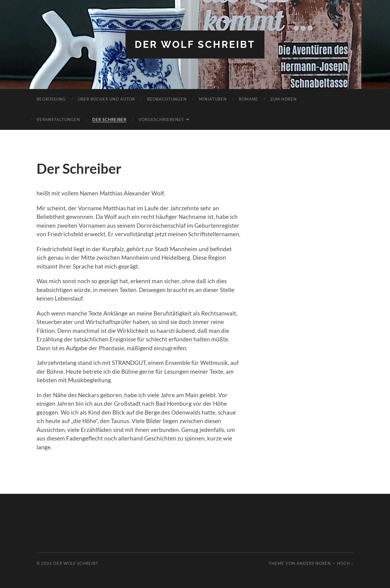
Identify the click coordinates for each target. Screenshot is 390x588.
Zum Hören (284, 99)
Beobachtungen (167, 99)
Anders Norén (314, 563)
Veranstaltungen (58, 119)
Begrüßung (51, 99)
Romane (248, 99)
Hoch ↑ (345, 563)
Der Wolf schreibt (195, 44)
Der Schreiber (109, 119)
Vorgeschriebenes (161, 119)
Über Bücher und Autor (106, 99)
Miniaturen (213, 99)
